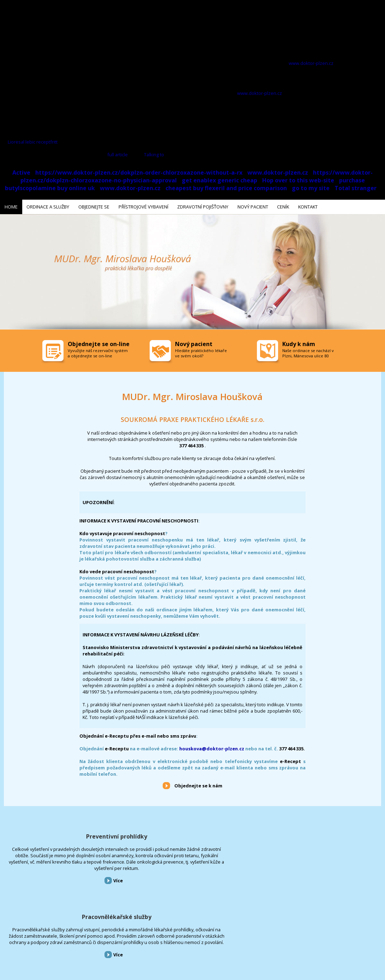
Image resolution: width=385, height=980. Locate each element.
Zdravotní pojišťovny (139, 942)
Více (65, 899)
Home (5, 942)
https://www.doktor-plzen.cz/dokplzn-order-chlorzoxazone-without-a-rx (139, 173)
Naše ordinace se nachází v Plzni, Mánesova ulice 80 (308, 352)
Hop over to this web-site (298, 180)
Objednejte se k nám (198, 785)
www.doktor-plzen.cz (311, 63)
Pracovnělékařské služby (192, 835)
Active (21, 173)
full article (118, 155)
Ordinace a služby (31, 942)
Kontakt (213, 942)
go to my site (311, 188)
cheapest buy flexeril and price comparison (226, 188)
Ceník (195, 942)
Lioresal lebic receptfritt (33, 142)
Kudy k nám (299, 343)
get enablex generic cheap (219, 180)
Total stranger (356, 188)
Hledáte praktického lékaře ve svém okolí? (201, 352)
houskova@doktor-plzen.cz (212, 747)
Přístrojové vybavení (321, 835)
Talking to (154, 155)
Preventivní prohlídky (64, 835)
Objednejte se (63, 942)
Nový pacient (174, 942)
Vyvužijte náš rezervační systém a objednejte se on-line (98, 352)
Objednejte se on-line (99, 343)
